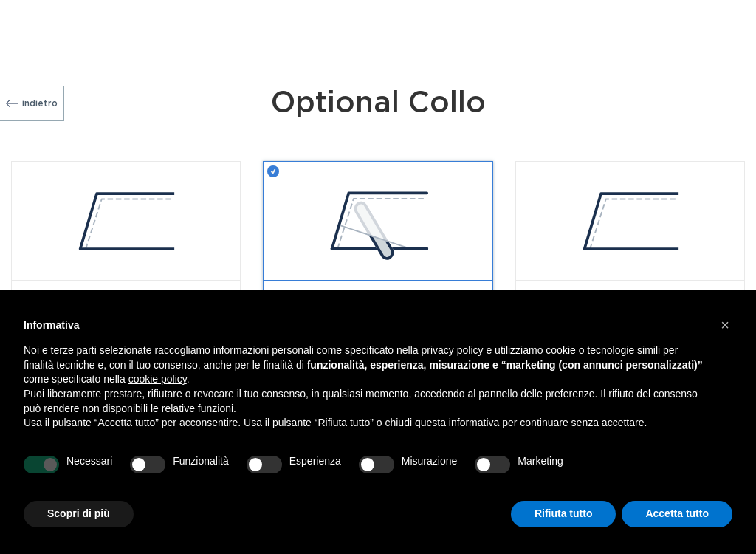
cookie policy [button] (158, 379)
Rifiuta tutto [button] (564, 513)
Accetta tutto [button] (677, 513)
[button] (725, 325)
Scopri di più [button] (79, 513)
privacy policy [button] (453, 350)
